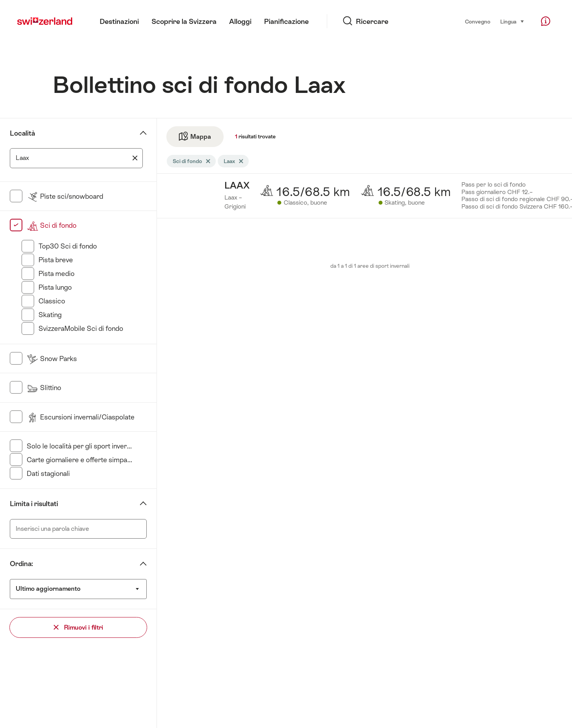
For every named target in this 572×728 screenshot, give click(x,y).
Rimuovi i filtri (78, 627)
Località (22, 133)
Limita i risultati (34, 504)
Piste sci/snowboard (65, 196)
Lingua (512, 21)
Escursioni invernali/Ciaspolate (81, 417)
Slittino (44, 388)
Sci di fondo (52, 225)
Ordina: (21, 564)
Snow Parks (52, 359)
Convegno (478, 22)
